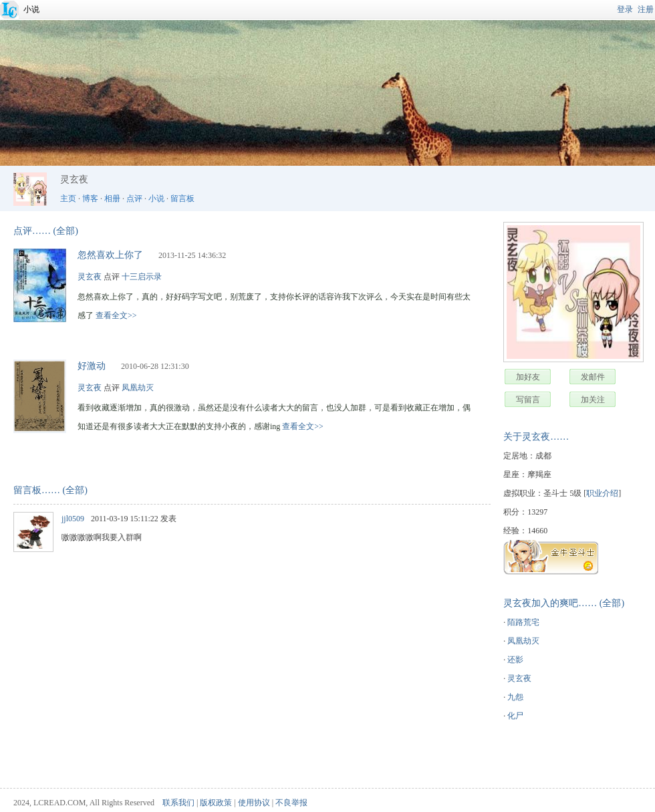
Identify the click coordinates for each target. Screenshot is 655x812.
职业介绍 (602, 493)
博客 (90, 198)
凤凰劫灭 (523, 641)
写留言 (528, 400)
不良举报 (291, 803)
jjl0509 (73, 519)
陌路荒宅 (523, 622)
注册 (646, 9)
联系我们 (178, 803)
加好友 (528, 377)
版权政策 (216, 803)
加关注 (593, 400)
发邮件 (593, 377)
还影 (515, 660)
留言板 (182, 198)
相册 (112, 198)
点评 (134, 198)
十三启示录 (142, 277)
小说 (31, 9)
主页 (68, 198)
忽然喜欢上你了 (110, 255)
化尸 (515, 716)
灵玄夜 (519, 678)
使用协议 (254, 803)
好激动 (92, 366)
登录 (625, 9)
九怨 (515, 697)
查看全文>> (116, 315)
